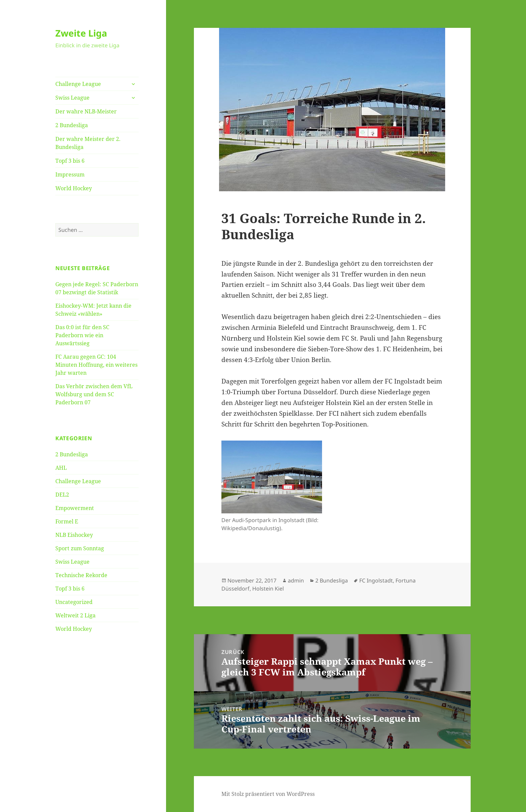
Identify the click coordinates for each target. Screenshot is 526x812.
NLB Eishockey (74, 535)
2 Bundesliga (72, 125)
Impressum (70, 174)
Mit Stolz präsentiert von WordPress (268, 794)
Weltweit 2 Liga (75, 615)
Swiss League (72, 98)
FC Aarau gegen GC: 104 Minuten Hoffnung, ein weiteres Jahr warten (96, 365)
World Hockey (74, 188)
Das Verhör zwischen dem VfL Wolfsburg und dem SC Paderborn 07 (94, 394)
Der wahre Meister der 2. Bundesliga (88, 143)
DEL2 (62, 495)
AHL (61, 468)
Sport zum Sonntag (80, 548)
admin (296, 580)
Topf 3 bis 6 (70, 161)
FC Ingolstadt (376, 580)
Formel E (67, 521)
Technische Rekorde (81, 575)
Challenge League (78, 84)
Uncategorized (74, 602)
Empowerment (75, 508)
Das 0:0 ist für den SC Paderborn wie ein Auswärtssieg (82, 335)
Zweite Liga (81, 33)
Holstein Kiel (268, 589)
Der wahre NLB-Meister (86, 111)
